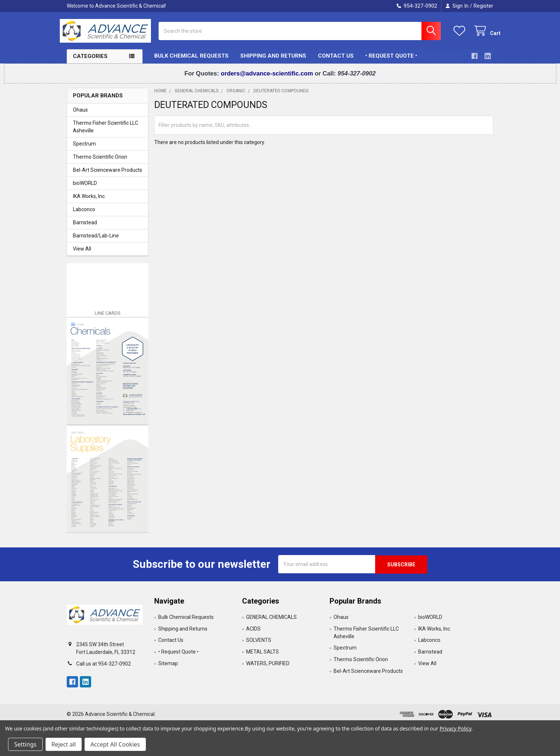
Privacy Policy (456, 728)
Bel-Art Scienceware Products (108, 175)
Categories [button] (90, 62)
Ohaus (80, 115)
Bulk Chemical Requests (191, 61)
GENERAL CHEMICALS (271, 622)
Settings (25, 744)
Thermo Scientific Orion (100, 162)
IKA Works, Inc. (89, 201)
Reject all (64, 744)
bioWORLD (85, 188)
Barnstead (85, 228)
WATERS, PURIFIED (268, 668)
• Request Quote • (391, 61)
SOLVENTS (259, 645)
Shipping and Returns (273, 61)
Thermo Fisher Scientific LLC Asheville (106, 132)
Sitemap (168, 668)
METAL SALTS (262, 657)
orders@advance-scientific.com (268, 79)
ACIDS (253, 633)
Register (483, 6)
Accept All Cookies (115, 744)
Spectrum (84, 149)
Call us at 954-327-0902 (104, 668)
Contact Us (336, 61)
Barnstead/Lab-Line (96, 241)
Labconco (84, 214)
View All (82, 254)
